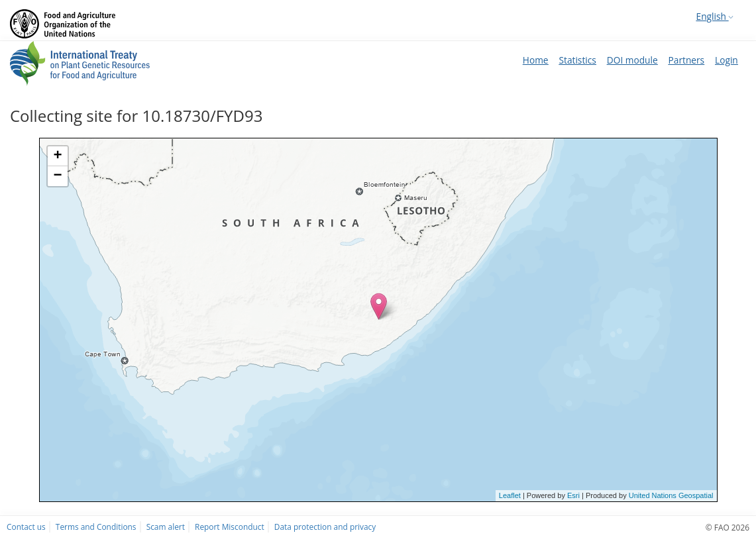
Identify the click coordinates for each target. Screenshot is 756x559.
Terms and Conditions (96, 527)
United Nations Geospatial (671, 495)
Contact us (26, 527)
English (715, 16)
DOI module (632, 60)
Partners (687, 60)
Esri (573, 495)
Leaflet (510, 495)
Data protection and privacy (325, 527)
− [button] (57, 176)
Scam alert (166, 527)
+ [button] (57, 156)
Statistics (578, 60)
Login (727, 60)
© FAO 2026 (728, 527)
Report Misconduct (230, 527)
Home (536, 60)
